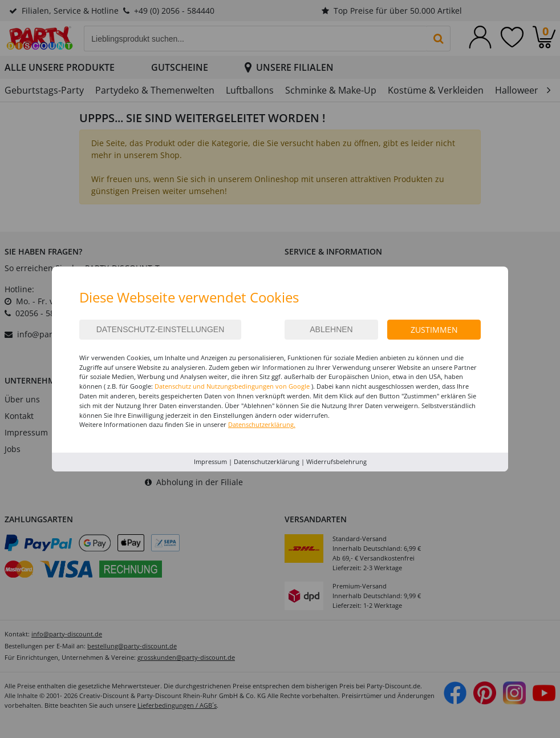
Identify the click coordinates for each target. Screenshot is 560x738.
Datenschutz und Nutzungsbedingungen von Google (232, 386)
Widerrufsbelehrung (336, 461)
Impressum (210, 461)
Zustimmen (434, 330)
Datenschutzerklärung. (262, 424)
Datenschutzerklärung (267, 461)
